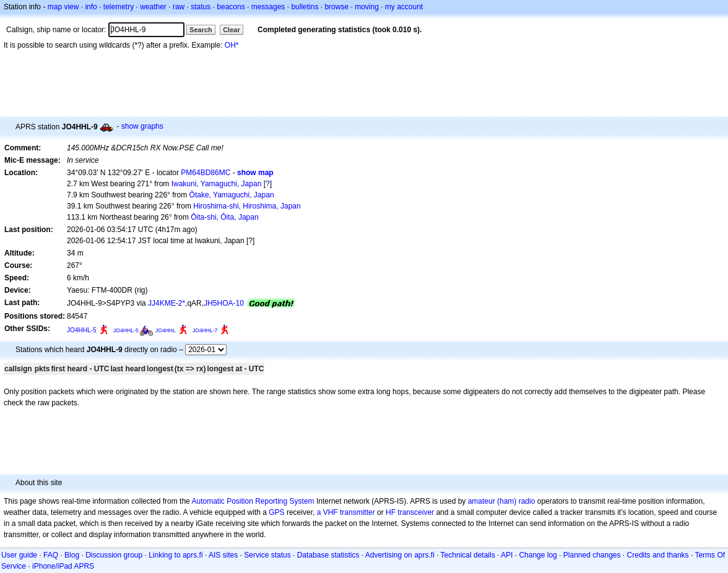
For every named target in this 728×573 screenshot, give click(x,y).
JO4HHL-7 (205, 330)
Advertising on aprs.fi (400, 555)
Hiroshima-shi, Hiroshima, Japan (247, 206)
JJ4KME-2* (167, 303)
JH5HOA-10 (224, 303)
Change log (538, 555)
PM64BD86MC (206, 173)
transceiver (416, 512)
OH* (232, 45)
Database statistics (328, 555)
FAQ (51, 555)
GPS (276, 512)
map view (63, 7)
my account (404, 7)
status (201, 7)
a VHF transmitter (346, 512)
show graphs (142, 126)
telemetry (119, 7)
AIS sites (223, 555)
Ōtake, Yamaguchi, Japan (232, 195)
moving (367, 7)
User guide (19, 555)
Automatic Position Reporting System (253, 501)
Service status (267, 555)
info (91, 7)
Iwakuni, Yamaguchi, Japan (217, 184)
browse (336, 7)
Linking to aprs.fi (175, 555)
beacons (231, 7)
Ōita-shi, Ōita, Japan (224, 217)
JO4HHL (166, 330)
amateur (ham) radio (502, 501)
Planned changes (592, 555)
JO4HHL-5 (82, 330)
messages (268, 7)
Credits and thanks (658, 555)
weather (153, 7)
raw (179, 7)
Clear (232, 30)
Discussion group (114, 555)
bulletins (305, 7)
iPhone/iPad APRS (63, 566)
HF (391, 512)
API (507, 555)
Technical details (468, 555)
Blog (72, 555)
